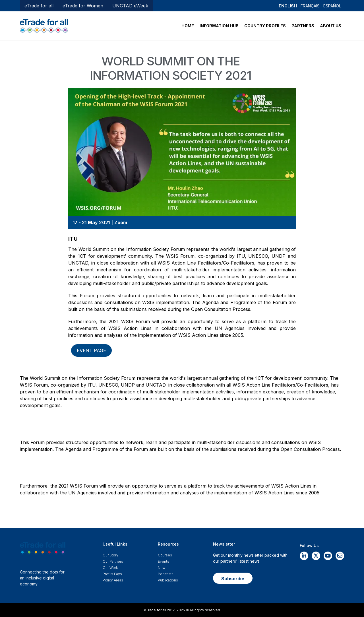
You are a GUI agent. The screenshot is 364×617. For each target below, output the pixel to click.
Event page (91, 350)
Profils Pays (112, 574)
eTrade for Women (83, 6)
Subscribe (233, 579)
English (288, 6)
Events (164, 561)
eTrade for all (39, 6)
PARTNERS (303, 26)
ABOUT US (331, 26)
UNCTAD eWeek (130, 6)
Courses (165, 555)
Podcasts (166, 574)
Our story (110, 555)
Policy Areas (113, 580)
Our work (110, 568)
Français (310, 6)
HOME (188, 26)
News (163, 568)
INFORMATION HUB (219, 26)
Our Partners (113, 561)
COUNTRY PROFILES (265, 26)
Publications (168, 580)
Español (332, 6)
